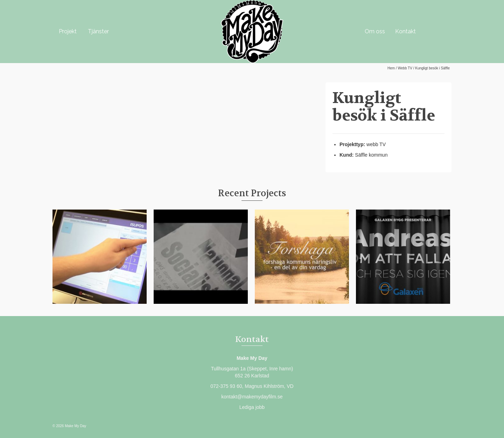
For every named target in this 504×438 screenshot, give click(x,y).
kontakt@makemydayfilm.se (252, 397)
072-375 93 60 (226, 386)
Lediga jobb (252, 407)
